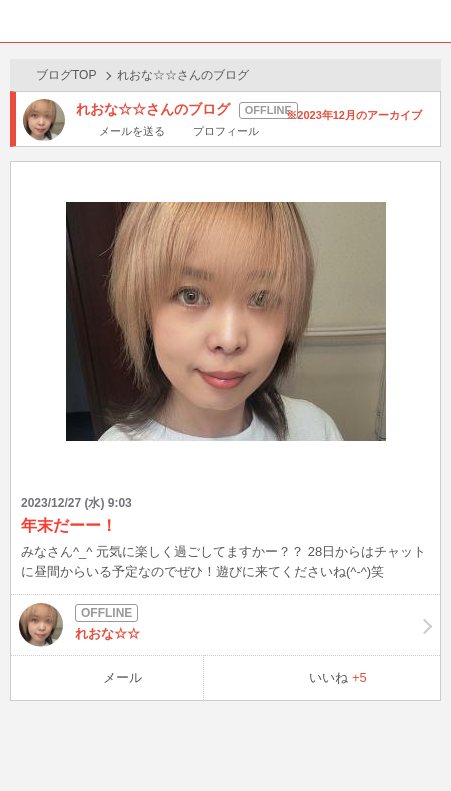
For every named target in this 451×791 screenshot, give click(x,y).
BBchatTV (226, 21)
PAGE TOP (415, 737)
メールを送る (132, 131)
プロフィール (226, 131)
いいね (338, 677)
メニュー (430, 21)
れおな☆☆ (225, 625)
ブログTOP (66, 75)
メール (122, 677)
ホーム (21, 21)
